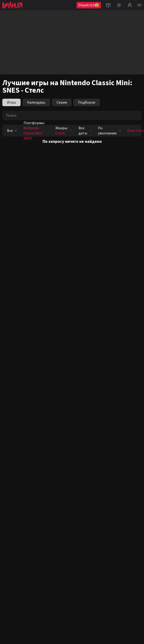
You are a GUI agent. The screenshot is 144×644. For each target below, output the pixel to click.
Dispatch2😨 (89, 5)
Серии (62, 102)
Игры (11, 102)
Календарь (36, 102)
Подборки (87, 102)
